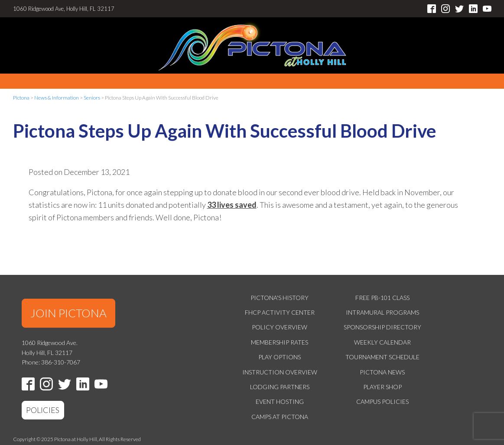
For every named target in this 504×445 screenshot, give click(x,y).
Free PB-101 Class (382, 298)
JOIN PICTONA (68, 313)
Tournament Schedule (382, 357)
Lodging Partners (280, 387)
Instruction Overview (280, 372)
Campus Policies (382, 401)
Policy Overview (280, 327)
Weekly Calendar (382, 342)
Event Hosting (280, 401)
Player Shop (382, 387)
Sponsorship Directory (382, 327)
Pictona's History (280, 298)
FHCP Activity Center (280, 312)
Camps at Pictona (280, 417)
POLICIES (43, 410)
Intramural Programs (382, 312)
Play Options (280, 357)
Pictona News (382, 372)
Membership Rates (280, 342)
